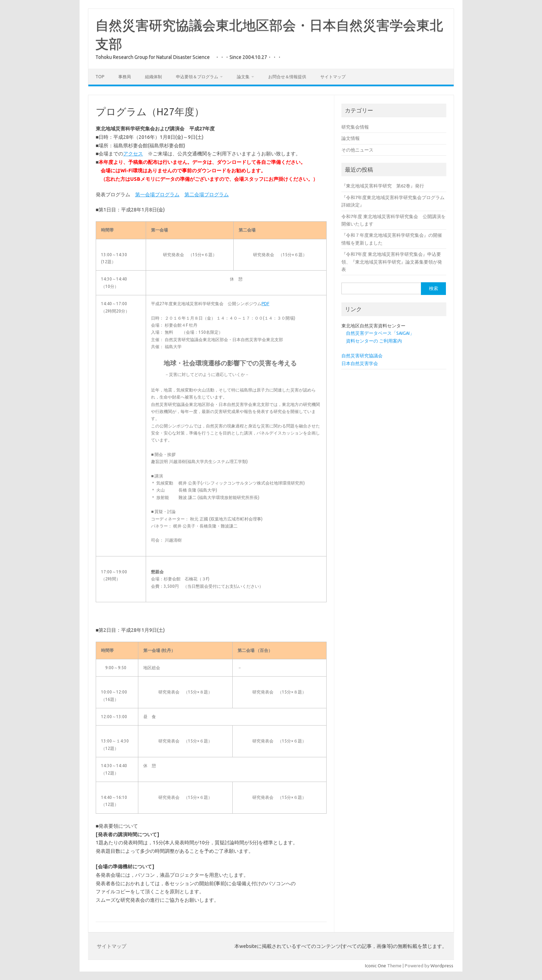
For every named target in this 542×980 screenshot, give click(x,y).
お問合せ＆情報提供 (287, 77)
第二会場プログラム (207, 195)
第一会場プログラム (157, 195)
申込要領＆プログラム (197, 77)
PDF (265, 304)
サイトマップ (333, 77)
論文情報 (351, 138)
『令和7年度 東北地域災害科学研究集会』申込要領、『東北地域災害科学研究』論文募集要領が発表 (392, 262)
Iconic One (376, 966)
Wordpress (442, 966)
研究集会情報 (355, 127)
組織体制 (153, 77)
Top (100, 77)
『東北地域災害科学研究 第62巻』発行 (383, 186)
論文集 (243, 77)
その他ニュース (357, 150)
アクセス (133, 154)
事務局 (125, 77)
